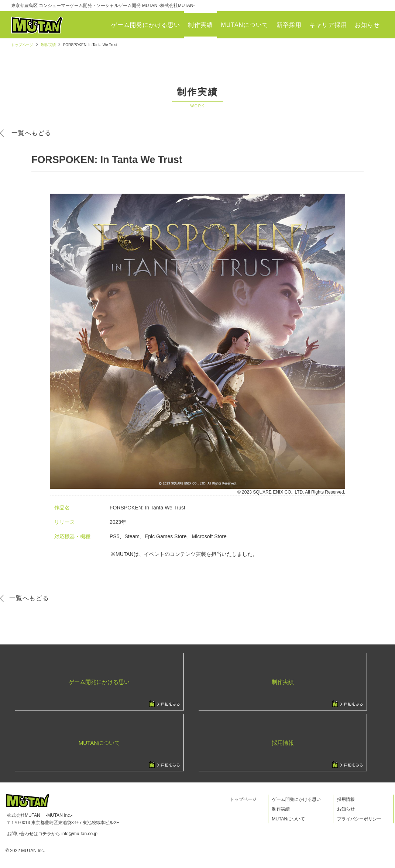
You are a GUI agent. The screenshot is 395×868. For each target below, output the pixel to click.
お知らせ (367, 25)
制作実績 (200, 25)
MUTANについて (245, 25)
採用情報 (346, 799)
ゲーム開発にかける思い (146, 25)
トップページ (22, 45)
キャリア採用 (328, 25)
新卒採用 (289, 25)
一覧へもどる (31, 133)
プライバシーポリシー (359, 819)
